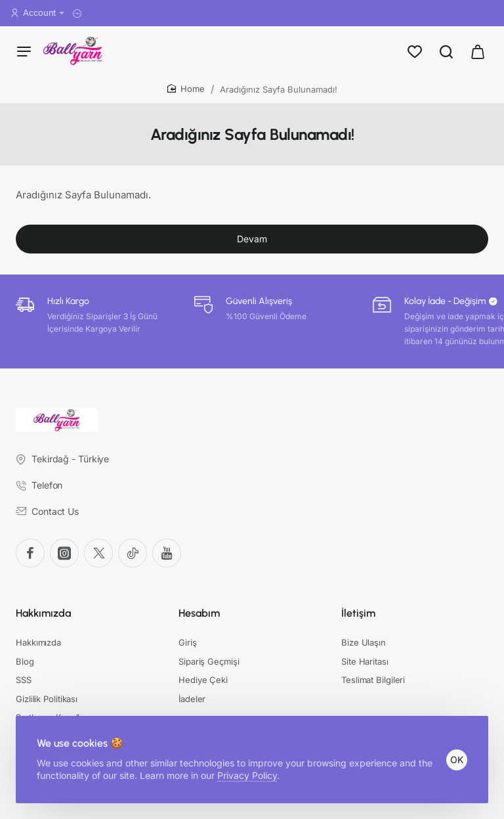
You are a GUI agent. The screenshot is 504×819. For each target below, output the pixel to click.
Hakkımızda (43, 613)
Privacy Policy (247, 775)
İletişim (358, 613)
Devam (252, 239)
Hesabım (199, 613)
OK (457, 760)
